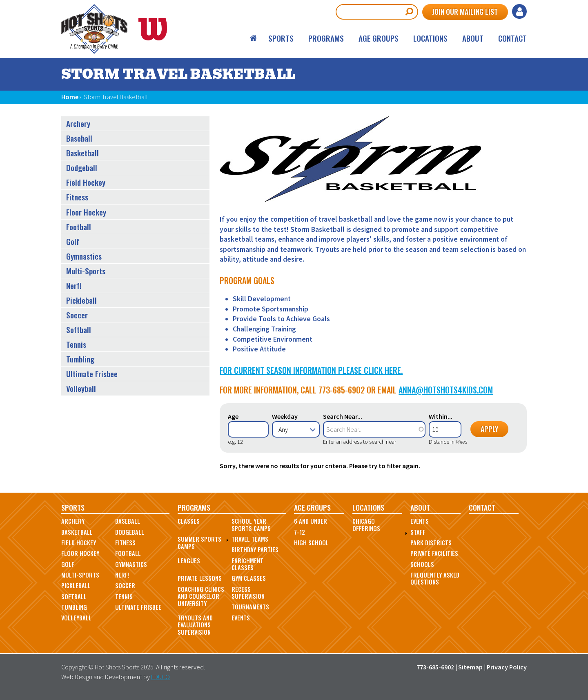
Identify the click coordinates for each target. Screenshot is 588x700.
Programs (326, 38)
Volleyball (81, 388)
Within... (441, 416)
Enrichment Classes (247, 564)
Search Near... (343, 416)
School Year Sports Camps (251, 524)
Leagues (189, 561)
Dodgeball (82, 168)
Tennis (76, 344)
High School (311, 543)
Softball (79, 330)
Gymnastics (84, 256)
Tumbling (80, 359)
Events (241, 618)
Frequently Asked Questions (435, 578)
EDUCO (160, 677)
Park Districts (431, 543)
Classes (189, 521)
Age (233, 416)
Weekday (285, 416)
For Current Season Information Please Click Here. (311, 370)
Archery (78, 123)
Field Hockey (86, 182)
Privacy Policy (507, 667)
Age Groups (379, 38)
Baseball (79, 138)
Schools (422, 564)
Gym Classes (249, 578)
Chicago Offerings (366, 524)
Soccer (77, 315)
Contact (512, 38)
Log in (519, 11)
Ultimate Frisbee (92, 374)
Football (79, 227)
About (473, 38)
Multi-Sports (86, 271)
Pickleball (81, 300)
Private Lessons (200, 578)
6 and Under (311, 521)
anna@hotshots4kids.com (446, 390)
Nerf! (74, 286)
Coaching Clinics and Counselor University (201, 596)
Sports (281, 38)
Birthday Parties (255, 550)
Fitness (77, 197)
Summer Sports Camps (199, 542)
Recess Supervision (248, 593)
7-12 (300, 532)
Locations (430, 38)
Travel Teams (250, 539)
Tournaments (250, 607)
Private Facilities (434, 553)
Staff (418, 532)
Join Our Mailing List (465, 11)
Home (254, 38)
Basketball (82, 153)
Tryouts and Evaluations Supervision (195, 625)
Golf (73, 241)
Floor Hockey (86, 212)
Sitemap (470, 667)
